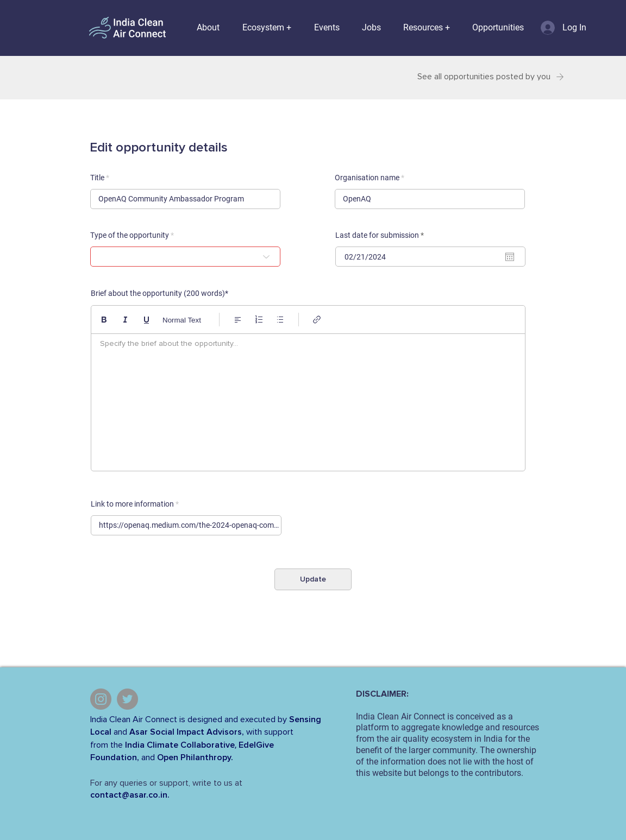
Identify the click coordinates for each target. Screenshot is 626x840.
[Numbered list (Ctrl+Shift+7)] (259, 320)
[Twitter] (127, 699)
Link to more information (132, 504)
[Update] (313, 579)
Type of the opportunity (130, 235)
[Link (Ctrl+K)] (317, 320)
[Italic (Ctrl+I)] (125, 320)
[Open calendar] (510, 257)
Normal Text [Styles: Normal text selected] (182, 320)
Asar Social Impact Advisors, (187, 732)
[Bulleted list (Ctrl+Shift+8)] (280, 320)
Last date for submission (381, 235)
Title (97, 178)
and (120, 732)
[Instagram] (101, 699)
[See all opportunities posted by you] (487, 77)
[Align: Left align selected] (238, 320)
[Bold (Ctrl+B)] (104, 320)
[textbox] (308, 399)
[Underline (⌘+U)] (146, 320)
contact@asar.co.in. (130, 795)
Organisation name (367, 178)
